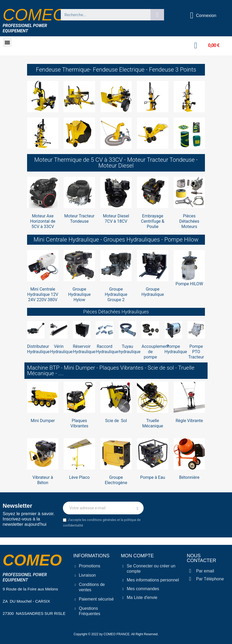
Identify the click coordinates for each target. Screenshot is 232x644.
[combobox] (103, 15)
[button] (7, 43)
